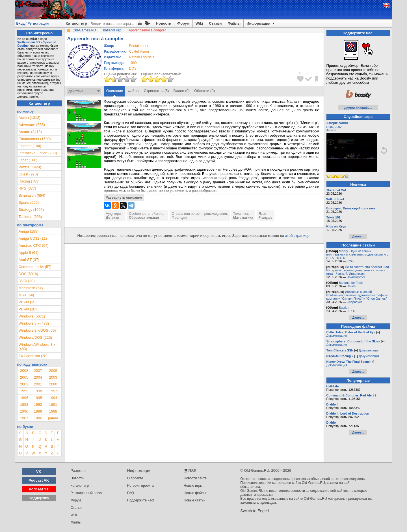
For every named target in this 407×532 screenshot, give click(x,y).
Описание (115, 91)
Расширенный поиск (87, 493)
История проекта (140, 486)
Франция (179, 218)
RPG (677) (27, 188)
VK (39, 472)
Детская (113, 218)
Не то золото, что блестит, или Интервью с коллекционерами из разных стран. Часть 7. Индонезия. (358, 270)
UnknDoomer (356, 277)
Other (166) (28, 160)
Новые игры (193, 486)
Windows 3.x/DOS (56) (37, 330)
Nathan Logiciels (142, 57)
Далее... (358, 236)
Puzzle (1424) (30, 167)
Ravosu (352, 286)
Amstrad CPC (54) (34, 245)
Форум (183, 23)
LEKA (351, 311)
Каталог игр (76, 23)
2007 (38, 371)
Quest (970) (28, 174)
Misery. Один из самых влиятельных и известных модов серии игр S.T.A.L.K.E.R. (357, 254)
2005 (24, 377)
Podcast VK (39, 480)
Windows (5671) (32, 316)
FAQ (131, 493)
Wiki (199, 23)
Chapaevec (355, 302)
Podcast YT (39, 489)
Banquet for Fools (351, 283)
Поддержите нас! (141, 500)
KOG (350, 261)
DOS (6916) (28, 274)
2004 (38, 377)
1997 (53, 391)
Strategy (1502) (31, 210)
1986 (38, 418)
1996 (24, 398)
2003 (53, 377)
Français (266, 218)
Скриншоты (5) (156, 91)
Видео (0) (182, 91)
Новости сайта (195, 478)
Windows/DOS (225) (35, 337)
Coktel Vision (139, 52)
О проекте (135, 478)
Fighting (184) (30, 146)
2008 (24, 371)
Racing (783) (29, 181)
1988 (53, 411)
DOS (330, 127)
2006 (53, 371)
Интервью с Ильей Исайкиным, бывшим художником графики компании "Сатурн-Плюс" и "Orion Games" (357, 295)
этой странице (297, 236)
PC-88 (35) (28, 302)
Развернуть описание (124, 198)
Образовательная (144, 218)
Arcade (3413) (30, 132)
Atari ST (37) (29, 260)
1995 (38, 398)
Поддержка (39, 498)
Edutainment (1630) (35, 139)
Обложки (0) (204, 91)
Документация (337, 336)
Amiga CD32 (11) (33, 238)
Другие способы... (358, 108)
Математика (243, 218)
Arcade (331, 130)
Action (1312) (30, 118)
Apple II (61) (29, 253)
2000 (53, 384)
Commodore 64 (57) (35, 267)
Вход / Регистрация (33, 23)
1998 (38, 391)
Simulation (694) (32, 195)
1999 (24, 391)
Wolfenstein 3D (29, 42)
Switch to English (255, 511)
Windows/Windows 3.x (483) (37, 347)
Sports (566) (29, 202)
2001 (38, 384)
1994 (53, 398)
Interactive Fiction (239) (38, 153)
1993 (24, 405)
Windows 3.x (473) (34, 323)
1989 (38, 411)
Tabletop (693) (30, 217)
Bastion (344, 308)
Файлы (234, 23)
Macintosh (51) (31, 288)
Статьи (215, 23)
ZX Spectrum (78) (33, 356)
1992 (38, 405)
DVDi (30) (27, 281)
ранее (53, 418)
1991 (53, 405)
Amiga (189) (29, 231)
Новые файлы (195, 493)
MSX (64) (26, 295)
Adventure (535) (32, 125)
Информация (261, 23)
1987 (24, 418)
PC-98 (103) (29, 309)
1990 (133, 63)
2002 (24, 384)
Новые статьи (195, 500)
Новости (164, 23)
